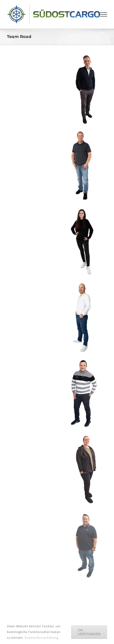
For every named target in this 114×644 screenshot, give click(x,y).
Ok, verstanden (89, 632)
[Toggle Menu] (104, 14)
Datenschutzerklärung (41, 638)
